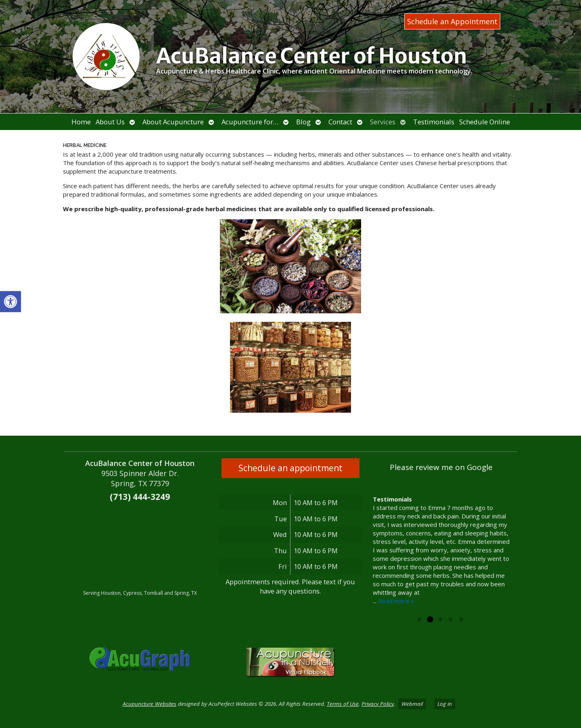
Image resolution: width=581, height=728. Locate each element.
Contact (340, 122)
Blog (303, 122)
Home (81, 122)
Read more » (396, 609)
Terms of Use (343, 704)
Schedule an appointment (290, 468)
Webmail (412, 704)
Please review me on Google (441, 467)
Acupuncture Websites (149, 704)
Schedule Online (485, 122)
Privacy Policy (378, 704)
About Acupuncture (173, 122)
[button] (10, 302)
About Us (110, 122)
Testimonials (434, 122)
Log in (445, 704)
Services (383, 122)
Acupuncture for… (250, 122)
